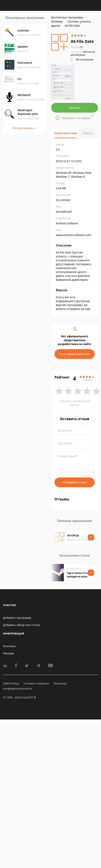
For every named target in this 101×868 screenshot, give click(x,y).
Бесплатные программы (67, 17)
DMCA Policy (11, 683)
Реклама (9, 653)
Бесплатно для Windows (83, 53)
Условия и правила (36, 683)
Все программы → (25, 128)
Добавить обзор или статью (22, 625)
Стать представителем (75, 354)
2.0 (77, 47)
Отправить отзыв (75, 482)
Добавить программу (17, 618)
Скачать (75, 108)
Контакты (9, 646)
